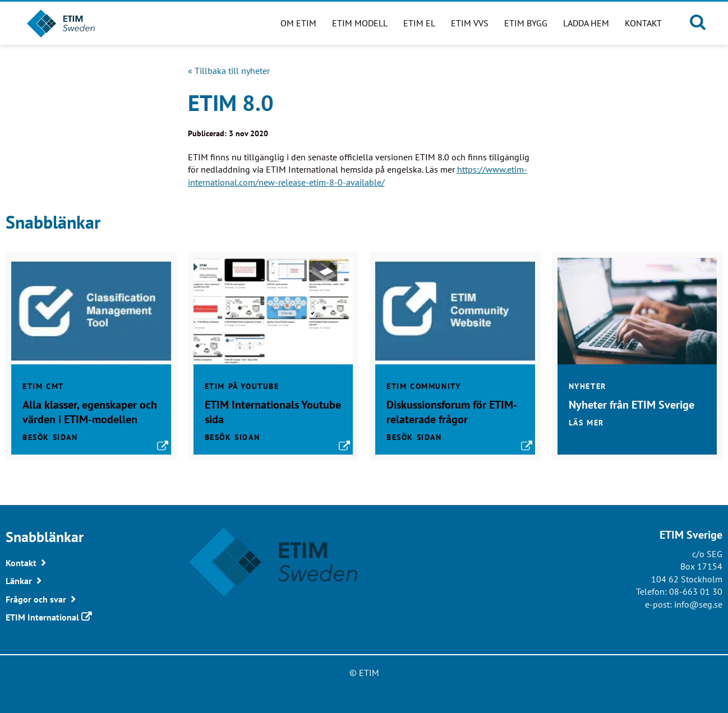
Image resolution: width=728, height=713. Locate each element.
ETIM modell (360, 23)
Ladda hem (586, 23)
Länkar (19, 581)
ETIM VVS (470, 23)
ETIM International (42, 617)
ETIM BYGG (526, 23)
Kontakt (643, 23)
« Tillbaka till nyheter (229, 71)
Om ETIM (298, 23)
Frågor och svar (36, 599)
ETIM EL (419, 23)
